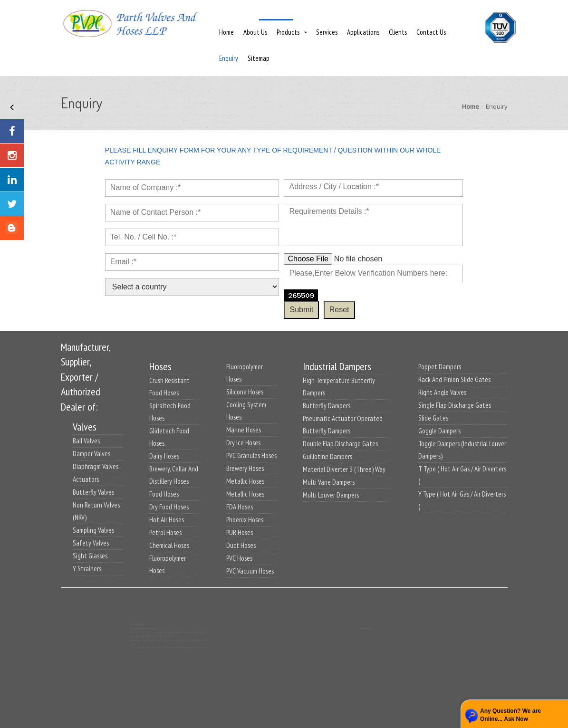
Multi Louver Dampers (331, 495)
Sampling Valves (93, 530)
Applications (363, 32)
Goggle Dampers (439, 431)
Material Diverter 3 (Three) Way (344, 469)
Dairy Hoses (164, 456)
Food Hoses (164, 494)
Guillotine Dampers (327, 456)
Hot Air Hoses (167, 520)
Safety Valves (91, 543)
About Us (255, 32)
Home (226, 32)
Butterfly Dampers (327, 406)
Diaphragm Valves (96, 466)
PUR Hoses (240, 532)
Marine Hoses (244, 430)
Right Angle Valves (442, 392)
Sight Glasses (90, 556)
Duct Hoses (241, 545)
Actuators (86, 479)
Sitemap (259, 58)
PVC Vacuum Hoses (250, 571)
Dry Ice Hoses (243, 443)
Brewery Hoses (245, 468)
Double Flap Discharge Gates (340, 444)
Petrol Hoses (165, 532)
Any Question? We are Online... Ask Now (510, 715)
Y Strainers (87, 569)
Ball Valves (86, 441)
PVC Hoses (239, 558)
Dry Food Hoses (169, 507)
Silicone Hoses (245, 392)
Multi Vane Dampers (329, 482)
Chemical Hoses (169, 545)
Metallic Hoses (245, 481)
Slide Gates (433, 418)
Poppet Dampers (440, 367)
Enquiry (229, 58)
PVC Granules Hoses (251, 455)
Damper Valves (91, 454)
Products (288, 32)
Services (327, 32)
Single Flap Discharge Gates (455, 405)
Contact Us (431, 32)
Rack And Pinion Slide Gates (454, 379)
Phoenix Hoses (245, 520)
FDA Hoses (240, 507)
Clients (398, 32)
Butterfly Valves (93, 492)
